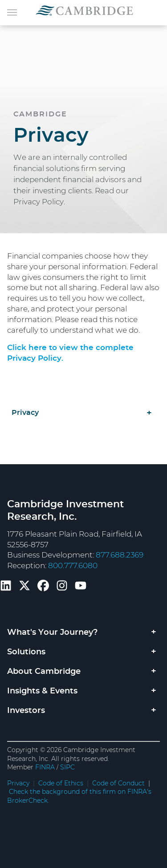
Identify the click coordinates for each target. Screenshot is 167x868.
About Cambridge (44, 672)
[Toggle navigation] (12, 12)
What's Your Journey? (52, 633)
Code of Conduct (118, 784)
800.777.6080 (73, 566)
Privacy (25, 413)
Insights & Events (42, 691)
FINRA (45, 768)
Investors (26, 711)
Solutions (26, 652)
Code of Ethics (61, 784)
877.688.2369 (120, 555)
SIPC (67, 768)
